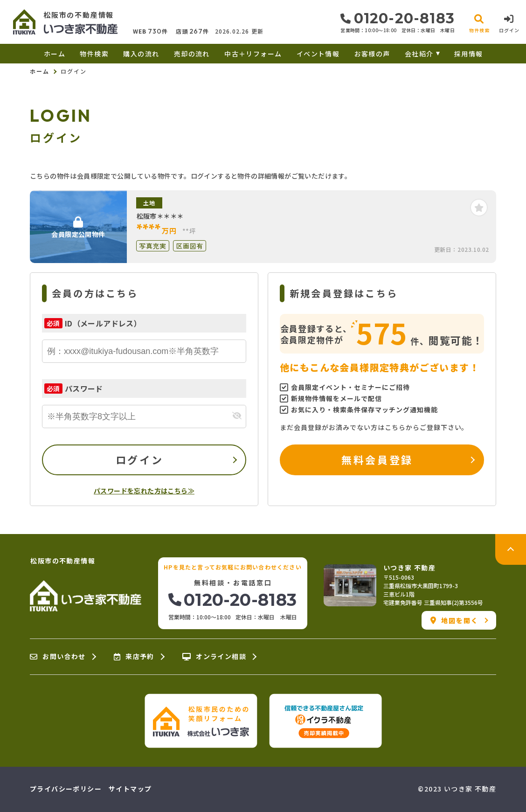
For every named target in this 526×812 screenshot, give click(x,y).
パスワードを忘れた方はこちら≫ (144, 491)
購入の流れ (141, 54)
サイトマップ (130, 789)
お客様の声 (372, 54)
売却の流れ (192, 54)
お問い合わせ (58, 657)
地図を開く (454, 620)
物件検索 (94, 54)
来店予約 (134, 657)
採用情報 (469, 54)
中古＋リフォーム (253, 54)
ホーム (55, 54)
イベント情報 (318, 54)
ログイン (139, 459)
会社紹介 (419, 54)
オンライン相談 (214, 657)
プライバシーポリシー (66, 789)
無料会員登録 (377, 459)
